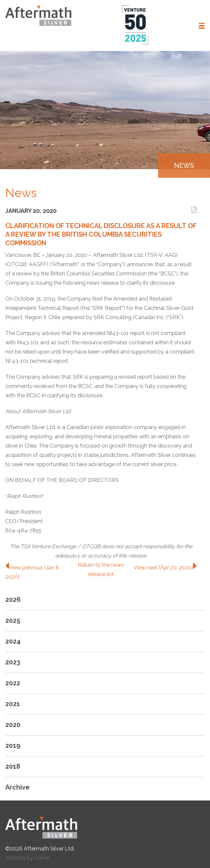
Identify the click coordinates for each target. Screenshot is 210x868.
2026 (13, 600)
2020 (13, 725)
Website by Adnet (27, 858)
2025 (13, 620)
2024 (13, 641)
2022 (13, 683)
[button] (202, 26)
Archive (18, 787)
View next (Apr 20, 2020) (165, 568)
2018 (13, 766)
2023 (13, 662)
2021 (13, 704)
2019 (13, 746)
